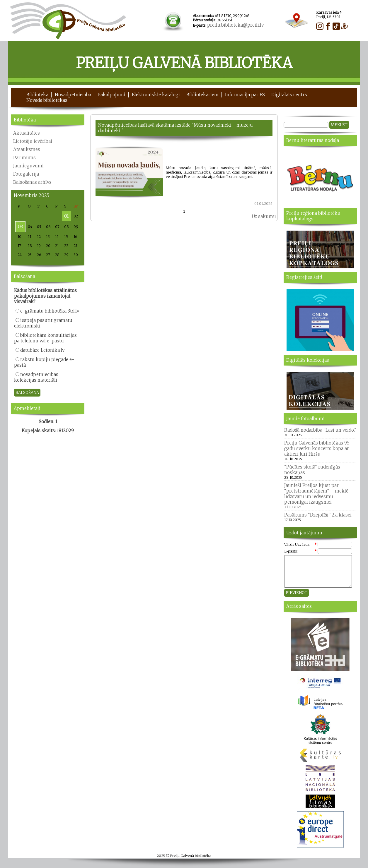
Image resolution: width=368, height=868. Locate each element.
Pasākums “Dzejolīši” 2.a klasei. (318, 515)
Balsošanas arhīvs (32, 182)
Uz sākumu (264, 216)
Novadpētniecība (73, 95)
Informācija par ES (245, 95)
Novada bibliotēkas (47, 100)
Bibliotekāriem (202, 95)
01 (66, 216)
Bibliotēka (37, 95)
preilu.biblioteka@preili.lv (235, 25)
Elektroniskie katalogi (156, 95)
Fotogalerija (26, 174)
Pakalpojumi (111, 95)
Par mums (24, 158)
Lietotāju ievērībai (33, 141)
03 (20, 227)
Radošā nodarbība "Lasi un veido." (320, 430)
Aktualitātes (27, 133)
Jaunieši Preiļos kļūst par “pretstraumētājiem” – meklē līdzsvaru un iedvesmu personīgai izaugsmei (316, 494)
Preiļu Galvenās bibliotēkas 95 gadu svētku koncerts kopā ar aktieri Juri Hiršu (317, 448)
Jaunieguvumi (28, 166)
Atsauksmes (27, 149)
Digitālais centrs (289, 95)
